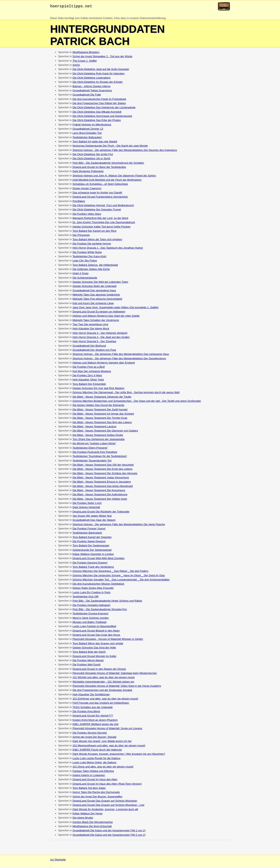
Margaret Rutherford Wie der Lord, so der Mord (100, 219)
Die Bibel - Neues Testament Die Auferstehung (100, 495)
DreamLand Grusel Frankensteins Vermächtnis (100, 198)
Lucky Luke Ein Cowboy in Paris (91, 593)
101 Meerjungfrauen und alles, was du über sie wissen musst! (109, 746)
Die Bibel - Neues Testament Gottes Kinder (98, 436)
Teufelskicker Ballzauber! (87, 138)
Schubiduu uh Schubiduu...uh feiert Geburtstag (100, 185)
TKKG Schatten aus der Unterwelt (93, 708)
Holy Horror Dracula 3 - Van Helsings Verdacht (100, 334)
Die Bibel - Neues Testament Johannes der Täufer (102, 398)
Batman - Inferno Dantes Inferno (91, 87)
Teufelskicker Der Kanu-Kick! (89, 257)
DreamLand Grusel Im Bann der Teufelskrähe (99, 168)
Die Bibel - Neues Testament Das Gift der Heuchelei (103, 466)
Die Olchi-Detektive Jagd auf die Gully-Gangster (101, 70)
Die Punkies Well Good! (87, 666)
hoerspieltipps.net (71, 7)
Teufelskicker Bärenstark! (87, 534)
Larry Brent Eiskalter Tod (87, 134)
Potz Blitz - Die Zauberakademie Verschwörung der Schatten (108, 164)
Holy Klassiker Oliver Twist (88, 381)
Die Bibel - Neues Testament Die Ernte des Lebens (103, 470)
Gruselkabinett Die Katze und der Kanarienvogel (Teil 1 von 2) (109, 831)
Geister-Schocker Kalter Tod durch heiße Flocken (102, 228)
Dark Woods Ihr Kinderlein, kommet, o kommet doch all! (105, 810)
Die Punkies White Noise (87, 253)
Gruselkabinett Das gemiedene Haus (94, 291)
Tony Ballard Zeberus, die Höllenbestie (95, 266)
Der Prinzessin (81, 236)
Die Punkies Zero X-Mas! (87, 376)
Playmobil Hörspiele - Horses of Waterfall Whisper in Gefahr (108, 640)
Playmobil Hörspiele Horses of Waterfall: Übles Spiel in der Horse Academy (117, 687)
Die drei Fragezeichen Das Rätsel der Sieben (99, 104)
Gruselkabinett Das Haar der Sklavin (94, 521)
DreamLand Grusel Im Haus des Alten (95, 780)
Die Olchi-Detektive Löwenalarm (91, 79)
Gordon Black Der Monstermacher (93, 823)
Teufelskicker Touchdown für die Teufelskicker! (100, 457)
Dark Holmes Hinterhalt (86, 508)
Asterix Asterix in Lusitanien (89, 776)
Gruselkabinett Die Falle (87, 96)
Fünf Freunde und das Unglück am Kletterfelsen (101, 704)
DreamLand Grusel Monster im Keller (94, 657)
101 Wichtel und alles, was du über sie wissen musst (104, 678)
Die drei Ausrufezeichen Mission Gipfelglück (98, 585)
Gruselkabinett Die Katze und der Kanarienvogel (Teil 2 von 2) (109, 836)
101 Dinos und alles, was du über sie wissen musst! (103, 768)
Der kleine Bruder (83, 819)
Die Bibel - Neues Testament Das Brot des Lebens (102, 423)
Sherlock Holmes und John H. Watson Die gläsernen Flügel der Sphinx (114, 177)
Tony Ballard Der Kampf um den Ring (94, 232)
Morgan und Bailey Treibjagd (89, 623)
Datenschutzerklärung (153, 19)
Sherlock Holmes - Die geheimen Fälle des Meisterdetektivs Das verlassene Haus (121, 355)
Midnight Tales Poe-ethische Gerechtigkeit (97, 300)
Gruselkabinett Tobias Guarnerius (92, 91)
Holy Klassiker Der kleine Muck (91, 330)
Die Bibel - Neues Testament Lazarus (94, 427)
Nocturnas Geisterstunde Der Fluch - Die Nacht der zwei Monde (110, 147)
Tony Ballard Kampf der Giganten (92, 538)
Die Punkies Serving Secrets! (90, 734)
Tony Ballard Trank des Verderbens (93, 568)
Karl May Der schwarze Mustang (92, 372)
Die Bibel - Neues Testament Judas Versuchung (101, 478)
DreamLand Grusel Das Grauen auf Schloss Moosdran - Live (108, 806)
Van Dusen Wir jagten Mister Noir (92, 517)
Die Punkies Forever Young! (89, 530)
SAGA (76, 66)
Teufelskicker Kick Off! (86, 598)
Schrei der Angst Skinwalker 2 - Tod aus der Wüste (102, 57)
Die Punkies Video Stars (87, 215)
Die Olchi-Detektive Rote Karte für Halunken (99, 74)
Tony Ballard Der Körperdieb (89, 385)
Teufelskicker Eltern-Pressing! (90, 449)
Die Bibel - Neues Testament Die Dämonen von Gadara (105, 432)
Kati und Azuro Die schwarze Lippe (93, 304)
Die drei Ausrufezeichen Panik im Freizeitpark (99, 100)
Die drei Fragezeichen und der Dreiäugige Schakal (102, 691)
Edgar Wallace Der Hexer (88, 814)
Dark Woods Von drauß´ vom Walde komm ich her (102, 742)
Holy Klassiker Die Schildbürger (91, 695)
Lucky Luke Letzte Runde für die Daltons (96, 759)
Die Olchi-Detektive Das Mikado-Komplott (97, 113)
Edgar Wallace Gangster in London (93, 555)
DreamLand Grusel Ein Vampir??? (93, 717)
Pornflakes (79, 202)
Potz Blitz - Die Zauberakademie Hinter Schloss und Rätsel (107, 602)
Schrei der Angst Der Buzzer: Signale (94, 738)
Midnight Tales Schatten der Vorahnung (96, 321)
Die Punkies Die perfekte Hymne (92, 245)
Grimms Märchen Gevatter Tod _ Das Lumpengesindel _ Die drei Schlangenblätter (121, 581)
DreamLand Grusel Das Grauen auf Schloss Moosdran (105, 802)
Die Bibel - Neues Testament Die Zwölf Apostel (100, 410)
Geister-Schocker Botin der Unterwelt (94, 287)
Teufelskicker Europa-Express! (90, 614)
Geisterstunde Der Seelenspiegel (92, 551)
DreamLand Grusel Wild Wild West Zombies (98, 559)
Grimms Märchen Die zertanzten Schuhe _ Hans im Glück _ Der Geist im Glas (119, 576)
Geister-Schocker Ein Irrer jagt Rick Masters (98, 389)
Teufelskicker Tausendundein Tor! (92, 462)
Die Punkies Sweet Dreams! (89, 542)
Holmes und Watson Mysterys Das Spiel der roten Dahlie (106, 317)
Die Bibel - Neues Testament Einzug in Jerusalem (102, 483)
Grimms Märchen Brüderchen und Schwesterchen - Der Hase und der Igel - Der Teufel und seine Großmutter (137, 402)
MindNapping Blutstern (86, 53)
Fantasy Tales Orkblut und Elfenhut (93, 772)
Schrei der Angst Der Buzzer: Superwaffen (97, 798)
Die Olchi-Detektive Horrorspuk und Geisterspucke (102, 117)
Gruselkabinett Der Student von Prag (94, 351)
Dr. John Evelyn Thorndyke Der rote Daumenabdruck (104, 223)
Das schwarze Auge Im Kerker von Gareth (97, 194)
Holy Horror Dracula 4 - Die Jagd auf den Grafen (101, 338)
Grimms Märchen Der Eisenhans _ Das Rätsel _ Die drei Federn (110, 572)
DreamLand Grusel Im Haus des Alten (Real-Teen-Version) (107, 785)
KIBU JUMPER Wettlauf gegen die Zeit (95, 725)
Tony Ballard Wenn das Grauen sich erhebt (98, 644)
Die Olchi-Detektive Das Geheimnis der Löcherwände (104, 108)
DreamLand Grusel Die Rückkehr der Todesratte (101, 513)
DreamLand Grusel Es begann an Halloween (99, 313)
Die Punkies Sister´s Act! (87, 504)
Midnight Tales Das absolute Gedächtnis (96, 296)
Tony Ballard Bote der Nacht (89, 653)
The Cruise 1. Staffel (85, 62)
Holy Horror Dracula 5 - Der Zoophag (94, 342)
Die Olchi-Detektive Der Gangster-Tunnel (97, 210)
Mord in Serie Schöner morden (91, 619)
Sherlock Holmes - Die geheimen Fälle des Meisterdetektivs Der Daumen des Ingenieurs (125, 151)
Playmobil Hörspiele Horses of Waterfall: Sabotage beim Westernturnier (115, 674)
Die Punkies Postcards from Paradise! (95, 453)
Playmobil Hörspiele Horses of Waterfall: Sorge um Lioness (107, 729)
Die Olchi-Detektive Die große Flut (93, 155)
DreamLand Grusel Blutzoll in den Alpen (96, 632)
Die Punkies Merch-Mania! (88, 661)
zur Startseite (58, 861)
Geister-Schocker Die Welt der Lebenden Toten (100, 283)
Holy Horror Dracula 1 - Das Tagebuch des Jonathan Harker (108, 249)
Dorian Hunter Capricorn (87, 189)
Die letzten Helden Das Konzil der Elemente (98, 406)
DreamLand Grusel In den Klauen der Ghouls (99, 670)
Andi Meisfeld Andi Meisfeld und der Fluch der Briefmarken (107, 181)
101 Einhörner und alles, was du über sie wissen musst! (105, 700)
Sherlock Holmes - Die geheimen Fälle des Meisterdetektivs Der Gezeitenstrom (119, 359)
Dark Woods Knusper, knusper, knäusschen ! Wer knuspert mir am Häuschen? (119, 755)
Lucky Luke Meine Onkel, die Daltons (94, 763)
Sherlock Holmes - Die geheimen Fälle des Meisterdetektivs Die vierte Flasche (119, 525)
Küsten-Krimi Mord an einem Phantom (95, 721)
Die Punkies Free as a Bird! (89, 368)
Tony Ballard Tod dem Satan (89, 789)
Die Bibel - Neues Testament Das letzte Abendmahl (103, 487)
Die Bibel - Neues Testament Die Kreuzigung (99, 491)
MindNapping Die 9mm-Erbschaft (92, 827)
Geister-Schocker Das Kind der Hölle (94, 649)
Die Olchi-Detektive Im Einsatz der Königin (98, 83)
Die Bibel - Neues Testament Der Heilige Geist (100, 500)
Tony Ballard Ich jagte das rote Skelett (95, 142)
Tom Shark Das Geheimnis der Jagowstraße (99, 440)
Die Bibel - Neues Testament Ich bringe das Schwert (103, 415)
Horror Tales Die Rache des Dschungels (96, 793)
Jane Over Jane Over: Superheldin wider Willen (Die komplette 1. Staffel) (116, 308)
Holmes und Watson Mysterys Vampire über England (104, 364)
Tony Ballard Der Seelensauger (91, 546)
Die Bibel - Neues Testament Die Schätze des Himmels (105, 474)
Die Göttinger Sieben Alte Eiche (91, 270)
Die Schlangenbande (85, 279)
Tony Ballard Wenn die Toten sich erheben (97, 240)
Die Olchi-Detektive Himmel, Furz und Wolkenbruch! (103, 206)
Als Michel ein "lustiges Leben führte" (94, 444)
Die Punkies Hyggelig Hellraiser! (91, 606)
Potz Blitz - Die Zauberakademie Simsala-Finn (100, 610)
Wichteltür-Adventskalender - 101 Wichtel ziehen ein (103, 683)
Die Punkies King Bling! (86, 712)
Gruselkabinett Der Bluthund (89, 347)
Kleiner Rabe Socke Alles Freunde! (93, 589)
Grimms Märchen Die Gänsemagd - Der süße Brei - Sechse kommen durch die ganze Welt (126, 393)
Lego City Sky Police (85, 262)
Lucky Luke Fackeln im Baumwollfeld (94, 627)
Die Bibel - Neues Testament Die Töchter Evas (100, 419)
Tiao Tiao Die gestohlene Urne (90, 325)
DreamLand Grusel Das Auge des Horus (96, 636)
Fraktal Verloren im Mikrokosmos (92, 126)
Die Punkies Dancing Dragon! (90, 564)
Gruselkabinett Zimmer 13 (88, 130)
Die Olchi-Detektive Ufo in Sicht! (91, 159)
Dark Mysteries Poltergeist (88, 172)
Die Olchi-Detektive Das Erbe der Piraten (97, 121)
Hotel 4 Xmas (80, 274)
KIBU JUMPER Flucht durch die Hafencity (97, 751)
